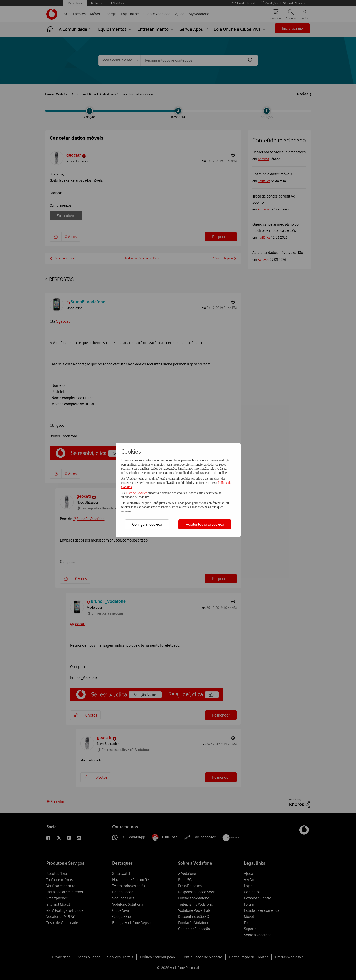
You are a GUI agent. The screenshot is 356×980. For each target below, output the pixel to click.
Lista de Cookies (137, 493)
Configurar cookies (147, 524)
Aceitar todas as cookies (205, 524)
